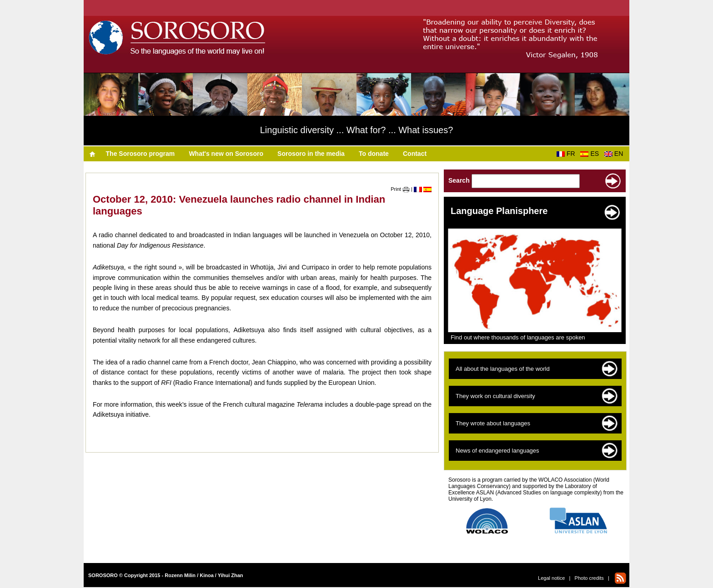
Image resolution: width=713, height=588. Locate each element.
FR (567, 154)
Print (400, 189)
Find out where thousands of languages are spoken (518, 337)
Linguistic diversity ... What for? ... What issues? (357, 130)
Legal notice (551, 578)
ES (591, 154)
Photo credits (589, 578)
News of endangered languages (497, 451)
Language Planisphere (499, 211)
